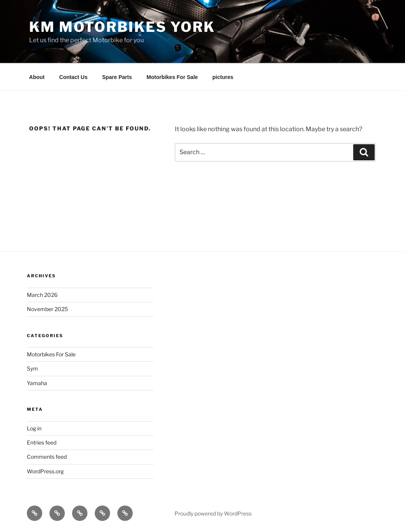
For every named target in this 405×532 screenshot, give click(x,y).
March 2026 (42, 295)
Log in (34, 428)
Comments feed (47, 457)
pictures (223, 77)
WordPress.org (45, 471)
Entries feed (42, 442)
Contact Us (73, 77)
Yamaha (37, 383)
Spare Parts (117, 77)
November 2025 (47, 309)
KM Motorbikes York (122, 27)
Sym (32, 368)
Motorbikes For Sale (172, 77)
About (37, 77)
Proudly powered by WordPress (213, 513)
